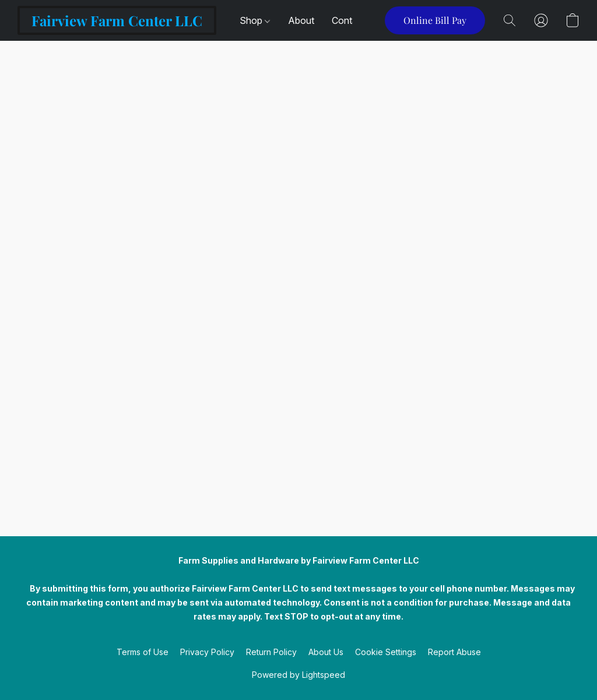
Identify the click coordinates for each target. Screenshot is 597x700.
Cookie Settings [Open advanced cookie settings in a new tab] (386, 652)
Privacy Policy (207, 652)
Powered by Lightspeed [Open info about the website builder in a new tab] (298, 675)
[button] (117, 20)
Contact (349, 20)
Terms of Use (143, 652)
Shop (255, 20)
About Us (326, 652)
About (301, 20)
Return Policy (271, 652)
